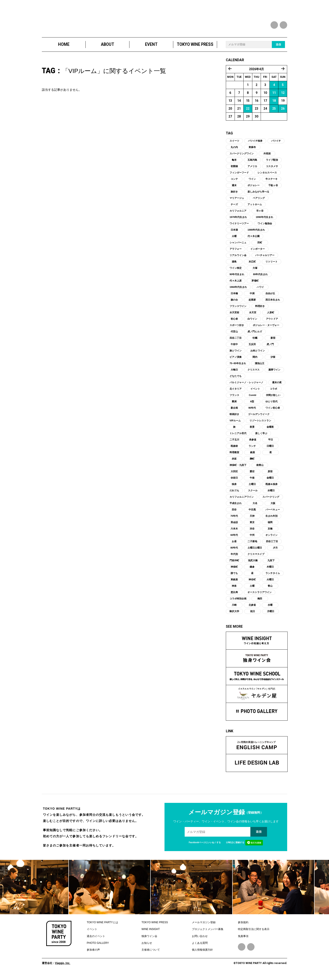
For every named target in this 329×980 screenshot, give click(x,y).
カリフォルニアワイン (242, 501)
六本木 (234, 533)
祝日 (253, 616)
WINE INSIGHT (151, 934)
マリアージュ (237, 202)
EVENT (151, 49)
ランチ (252, 450)
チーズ (234, 209)
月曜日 (271, 616)
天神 (252, 520)
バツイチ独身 (255, 145)
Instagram (251, 951)
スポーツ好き (237, 330)
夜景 (252, 431)
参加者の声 (93, 954)
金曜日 (270, 482)
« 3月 (230, 73)
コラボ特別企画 (238, 603)
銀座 (253, 457)
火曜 (234, 241)
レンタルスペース (267, 177)
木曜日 (270, 571)
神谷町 (252, 584)
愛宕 (252, 476)
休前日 (234, 482)
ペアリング (259, 202)
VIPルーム (235, 425)
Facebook (242, 951)
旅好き (234, 196)
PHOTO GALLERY (98, 947)
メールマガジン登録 (204, 927)
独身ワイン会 (149, 941)
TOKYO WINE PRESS (195, 49)
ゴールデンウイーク (259, 419)
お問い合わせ (200, 941)
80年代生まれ (260, 279)
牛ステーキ (272, 183)
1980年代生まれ (256, 234)
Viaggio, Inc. (63, 968)
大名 (255, 508)
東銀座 (234, 584)
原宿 (270, 476)
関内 (255, 361)
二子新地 (252, 546)
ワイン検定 (236, 272)
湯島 (234, 266)
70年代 (234, 520)
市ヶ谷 (260, 215)
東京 (252, 527)
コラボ (273, 393)
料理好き (260, 310)
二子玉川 (234, 444)
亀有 (234, 164)
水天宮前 (234, 317)
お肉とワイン (258, 355)
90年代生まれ (237, 279)
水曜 (270, 609)
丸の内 (234, 151)
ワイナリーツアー (239, 228)
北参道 (252, 609)
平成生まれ (236, 508)
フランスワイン (238, 310)
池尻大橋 (253, 565)
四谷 (234, 514)
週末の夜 (277, 387)
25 (274, 113)
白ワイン (252, 323)
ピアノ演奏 (236, 361)
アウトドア (272, 323)
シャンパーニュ (238, 247)
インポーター (258, 253)
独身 (234, 488)
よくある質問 (200, 947)
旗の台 (234, 304)
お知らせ (147, 947)
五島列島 (252, 164)
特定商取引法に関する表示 (254, 934)
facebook (274, 25)
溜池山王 (260, 368)
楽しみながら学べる (258, 196)
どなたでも (236, 380)
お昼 (234, 546)
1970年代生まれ (238, 221)
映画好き (234, 419)
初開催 (234, 171)
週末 (234, 190)
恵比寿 (234, 597)
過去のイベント (96, 941)
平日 (271, 444)
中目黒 (252, 514)
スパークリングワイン (242, 158)
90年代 (252, 412)
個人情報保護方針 (202, 954)
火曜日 (270, 584)
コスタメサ (272, 171)
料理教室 (234, 457)
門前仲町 (234, 565)
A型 (252, 406)
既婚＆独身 (272, 488)
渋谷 (252, 533)
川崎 (234, 609)
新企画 (234, 412)
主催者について (151, 954)
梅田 (260, 603)
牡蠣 (255, 342)
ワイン (252, 183)
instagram (283, 25)
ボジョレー (254, 190)
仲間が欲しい (273, 399)
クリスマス (254, 374)
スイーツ (234, 145)
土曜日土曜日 (255, 552)
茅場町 (255, 285)
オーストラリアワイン (260, 597)
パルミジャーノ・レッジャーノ (246, 387)
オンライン (272, 539)
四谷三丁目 (272, 546)
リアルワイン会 (238, 260)
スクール (253, 495)
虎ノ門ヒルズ (255, 336)
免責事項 (243, 941)
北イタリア (236, 393)
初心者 (234, 323)
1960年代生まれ (238, 291)
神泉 (234, 590)
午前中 (234, 349)
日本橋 (234, 298)
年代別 (234, 558)
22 (248, 113)
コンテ (234, 183)
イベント (255, 393)
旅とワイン (236, 355)
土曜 (252, 590)
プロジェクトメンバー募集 (208, 934)
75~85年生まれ (238, 368)
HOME (64, 49)
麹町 (252, 463)
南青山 (260, 469)
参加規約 (243, 927)
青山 (270, 590)
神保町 (234, 571)
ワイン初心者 (273, 412)
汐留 (273, 361)
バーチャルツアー (265, 260)
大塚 (255, 272)
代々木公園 (254, 241)
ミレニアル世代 (238, 438)
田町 (260, 247)
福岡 (270, 527)
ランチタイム (273, 577)
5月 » (283, 73)
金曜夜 (270, 431)
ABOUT (108, 49)
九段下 (271, 565)
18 (274, 105)
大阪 (273, 508)
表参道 (253, 444)
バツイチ (276, 145)
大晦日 (234, 374)
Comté (253, 399)
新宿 (273, 342)
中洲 (252, 298)
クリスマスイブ (256, 558)
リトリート (272, 266)
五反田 (252, 349)
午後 (252, 482)
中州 (252, 539)
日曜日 (270, 450)
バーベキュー (273, 514)
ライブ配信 (272, 164)
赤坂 (234, 463)
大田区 (234, 476)
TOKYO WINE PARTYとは (102, 927)
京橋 (270, 533)
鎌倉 (252, 571)
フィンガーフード (239, 177)
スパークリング (271, 501)
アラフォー (236, 253)
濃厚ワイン (274, 374)
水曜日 (271, 495)
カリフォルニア (238, 215)
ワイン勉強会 (265, 228)
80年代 (234, 552)
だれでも (234, 495)
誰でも (234, 577)
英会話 (234, 527)
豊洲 (234, 406)
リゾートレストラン (260, 425)
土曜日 (252, 488)
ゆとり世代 (272, 406)
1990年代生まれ (264, 221)
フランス (234, 399)
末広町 (252, 266)
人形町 (271, 317)
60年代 (234, 539)
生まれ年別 (272, 520)
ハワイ (260, 291)
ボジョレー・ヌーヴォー (266, 330)
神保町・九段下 (238, 469)
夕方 (275, 552)
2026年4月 (256, 73)
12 (283, 97)
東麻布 (252, 151)
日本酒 (234, 234)
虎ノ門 (270, 349)
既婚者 (234, 450)
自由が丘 (270, 298)
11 (274, 97)
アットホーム (255, 209)
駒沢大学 (234, 616)
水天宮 (253, 317)
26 (283, 113)
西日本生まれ (273, 304)
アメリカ (252, 171)
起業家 (252, 304)
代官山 (234, 336)
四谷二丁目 (236, 342)
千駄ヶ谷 (273, 190)
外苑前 (267, 158)
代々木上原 (236, 285)
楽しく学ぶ (261, 438)
